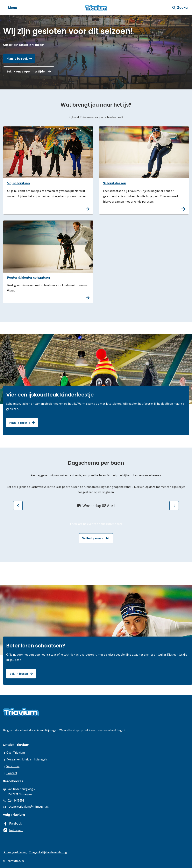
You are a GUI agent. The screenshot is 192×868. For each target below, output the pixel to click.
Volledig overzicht (96, 538)
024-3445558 (16, 800)
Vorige (17, 506)
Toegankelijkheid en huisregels (27, 759)
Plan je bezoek (17, 58)
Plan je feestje (20, 423)
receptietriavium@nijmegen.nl (28, 806)
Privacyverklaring (15, 852)
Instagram (16, 830)
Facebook (15, 823)
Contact (12, 773)
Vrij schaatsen (19, 183)
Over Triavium (16, 752)
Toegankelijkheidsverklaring (48, 852)
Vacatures (13, 766)
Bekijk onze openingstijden (26, 71)
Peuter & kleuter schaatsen (28, 278)
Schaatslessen (115, 183)
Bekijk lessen (19, 674)
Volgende (173, 506)
